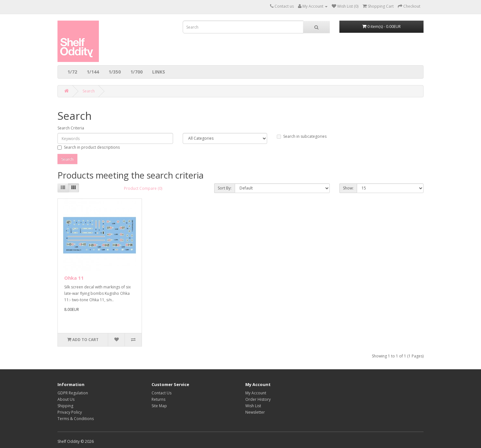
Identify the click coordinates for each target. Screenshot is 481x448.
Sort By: (225, 188)
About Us (66, 399)
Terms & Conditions (76, 419)
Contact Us (162, 393)
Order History (258, 399)
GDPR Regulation (73, 393)
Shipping (65, 406)
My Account (256, 393)
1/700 (136, 72)
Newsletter (255, 412)
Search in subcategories (302, 136)
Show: (348, 188)
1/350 (115, 72)
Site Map (159, 406)
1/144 (93, 72)
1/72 (72, 72)
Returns (158, 399)
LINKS (159, 72)
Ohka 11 (74, 278)
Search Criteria (71, 128)
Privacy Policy (70, 412)
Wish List (253, 406)
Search (89, 91)
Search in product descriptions (89, 147)
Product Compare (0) (143, 188)
